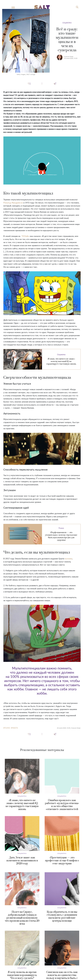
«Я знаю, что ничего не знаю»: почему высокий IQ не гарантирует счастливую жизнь (22, 805)
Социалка (67, 23)
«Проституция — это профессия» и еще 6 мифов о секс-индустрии (62, 861)
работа (15, 728)
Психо (61, 528)
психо (7, 728)
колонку (69, 559)
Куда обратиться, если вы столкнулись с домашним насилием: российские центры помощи (62, 916)
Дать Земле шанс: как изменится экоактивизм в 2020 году (22, 861)
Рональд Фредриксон (13, 203)
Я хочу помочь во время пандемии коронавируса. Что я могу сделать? (22, 975)
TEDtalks (25, 236)
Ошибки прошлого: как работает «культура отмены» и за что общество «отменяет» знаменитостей (62, 805)
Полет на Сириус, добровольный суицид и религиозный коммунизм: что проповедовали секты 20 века (22, 918)
